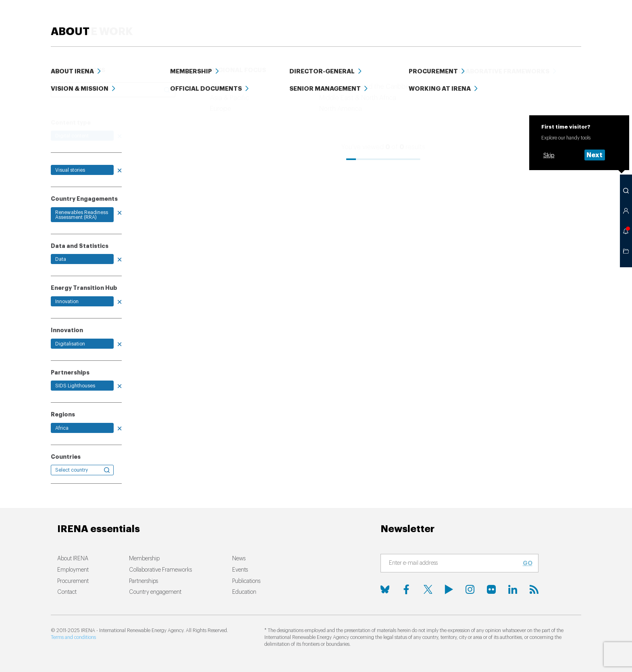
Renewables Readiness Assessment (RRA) (82, 215)
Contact (67, 592)
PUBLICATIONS (403, 20)
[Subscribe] (455, 564)
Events (527, 20)
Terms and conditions (73, 637)
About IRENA (73, 559)
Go (528, 563)
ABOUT (562, 20)
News (359, 20)
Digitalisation (70, 344)
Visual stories (70, 170)
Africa (62, 428)
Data (495, 20)
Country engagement (155, 592)
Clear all (63, 104)
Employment (73, 570)
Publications (246, 581)
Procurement (73, 581)
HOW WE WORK (307, 20)
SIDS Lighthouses (75, 386)
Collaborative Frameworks (160, 570)
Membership (144, 559)
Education (456, 20)
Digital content (72, 136)
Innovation (67, 302)
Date (372, 105)
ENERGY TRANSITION (231, 20)
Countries (66, 457)
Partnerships (143, 581)
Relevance (340, 105)
